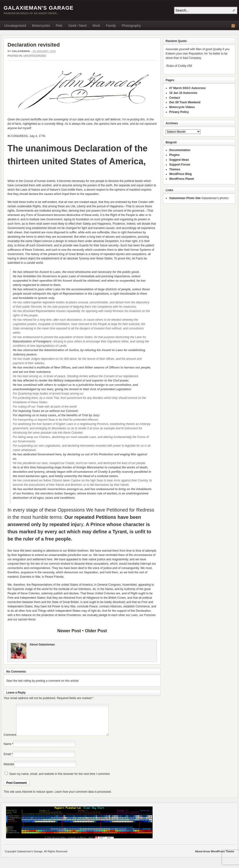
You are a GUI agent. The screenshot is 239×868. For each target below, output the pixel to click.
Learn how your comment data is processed (83, 798)
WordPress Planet (182, 179)
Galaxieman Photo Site (185, 198)
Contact (175, 98)
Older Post (96, 631)
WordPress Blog (180, 174)
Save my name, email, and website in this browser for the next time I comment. (60, 780)
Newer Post (69, 631)
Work (96, 26)
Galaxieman (21, 51)
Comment (10, 741)
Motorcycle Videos (182, 107)
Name (7, 750)
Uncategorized (15, 26)
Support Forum (180, 165)
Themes (175, 169)
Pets (59, 26)
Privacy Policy (179, 112)
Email (7, 760)
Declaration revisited (34, 45)
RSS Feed (233, 26)
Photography (131, 26)
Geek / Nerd (77, 26)
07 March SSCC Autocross (187, 88)
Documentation (180, 150)
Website (9, 770)
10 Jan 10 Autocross (183, 93)
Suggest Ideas (179, 160)
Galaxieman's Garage (39, 8)
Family (111, 26)
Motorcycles (41, 26)
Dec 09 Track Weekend (185, 102)
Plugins (174, 155)
